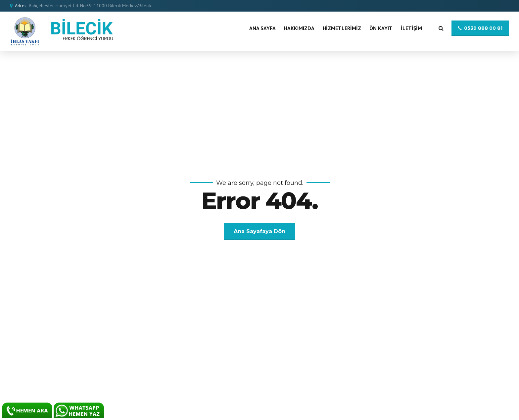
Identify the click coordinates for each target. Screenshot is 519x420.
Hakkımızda (299, 28)
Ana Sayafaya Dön (259, 231)
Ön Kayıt (381, 28)
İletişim (411, 28)
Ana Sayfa (262, 28)
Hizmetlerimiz (342, 28)
